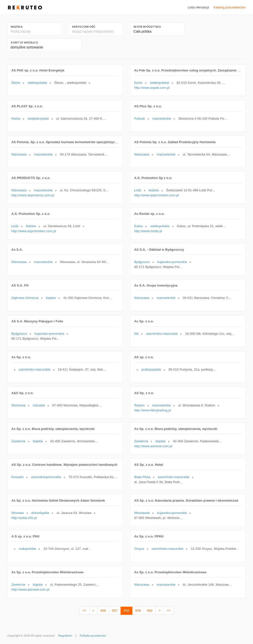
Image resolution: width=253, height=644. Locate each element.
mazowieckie (162, 119)
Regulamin (65, 636)
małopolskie (27, 549)
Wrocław (18, 513)
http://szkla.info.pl (24, 518)
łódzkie (154, 190)
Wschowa (18, 405)
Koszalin (18, 477)
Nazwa (17, 27)
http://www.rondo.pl (148, 231)
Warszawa (19, 154)
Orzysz (139, 549)
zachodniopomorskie (46, 477)
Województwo (147, 27)
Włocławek (142, 513)
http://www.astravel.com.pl (153, 446)
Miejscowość (84, 27)
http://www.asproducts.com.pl (33, 195)
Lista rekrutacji (198, 7)
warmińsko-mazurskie (162, 334)
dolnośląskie (40, 513)
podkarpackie (151, 369)
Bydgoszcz (142, 262)
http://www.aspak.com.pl (152, 88)
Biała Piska (142, 477)
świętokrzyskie (38, 119)
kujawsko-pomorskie (172, 262)
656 (103, 611)
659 (138, 611)
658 (126, 611)
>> (169, 611)
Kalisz (138, 226)
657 (115, 611)
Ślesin (16, 83)
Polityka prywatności (93, 636)
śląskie (51, 298)
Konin (138, 83)
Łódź (138, 190)
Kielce (16, 119)
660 (150, 611)
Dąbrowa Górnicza (25, 298)
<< (84, 611)
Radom (139, 405)
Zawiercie (18, 441)
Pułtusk (140, 119)
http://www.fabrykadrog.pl (153, 410)
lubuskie (39, 405)
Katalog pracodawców (230, 7)
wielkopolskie (37, 83)
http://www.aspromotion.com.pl (157, 195)
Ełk (136, 334)
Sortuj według (24, 43)
